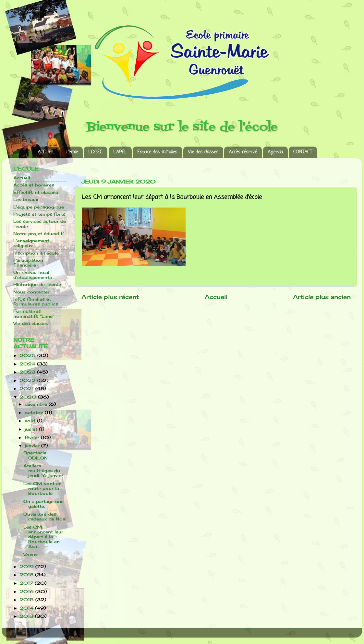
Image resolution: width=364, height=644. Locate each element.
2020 (29, 397)
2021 (27, 389)
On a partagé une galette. (43, 504)
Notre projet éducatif (38, 234)
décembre (37, 404)
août (31, 421)
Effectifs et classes (36, 192)
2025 (28, 356)
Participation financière (28, 263)
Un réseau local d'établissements (33, 275)
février (33, 438)
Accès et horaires (34, 185)
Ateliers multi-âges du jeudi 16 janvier (43, 471)
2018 (27, 575)
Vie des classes (203, 152)
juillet (32, 429)
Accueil (216, 297)
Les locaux (26, 200)
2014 (27, 608)
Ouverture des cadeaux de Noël (45, 517)
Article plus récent (110, 297)
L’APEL (120, 152)
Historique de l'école (37, 285)
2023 (28, 372)
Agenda (275, 152)
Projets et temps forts (39, 214)
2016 (27, 592)
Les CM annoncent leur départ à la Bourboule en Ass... (43, 537)
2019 (27, 567)
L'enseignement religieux (31, 243)
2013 (27, 616)
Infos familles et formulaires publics (36, 302)
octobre (35, 413)
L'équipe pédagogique (39, 207)
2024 (28, 364)
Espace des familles (157, 152)
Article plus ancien (322, 297)
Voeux (30, 555)
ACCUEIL (46, 152)
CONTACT (303, 152)
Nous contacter (31, 292)
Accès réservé (243, 152)
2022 (28, 381)
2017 (27, 583)
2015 (27, 600)
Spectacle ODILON (36, 455)
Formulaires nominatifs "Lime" (34, 314)
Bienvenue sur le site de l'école (182, 127)
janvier (33, 446)
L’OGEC (95, 152)
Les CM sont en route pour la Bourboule (42, 489)
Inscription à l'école (36, 253)
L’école (72, 152)
